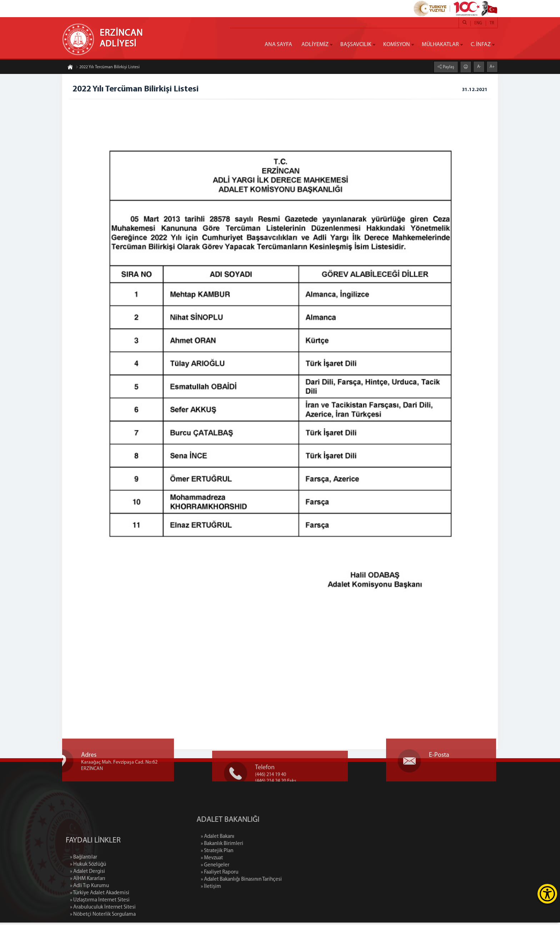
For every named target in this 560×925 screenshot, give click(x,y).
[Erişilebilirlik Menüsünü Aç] (547, 894)
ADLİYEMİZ (315, 45)
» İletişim (249, 889)
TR (492, 23)
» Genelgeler (254, 868)
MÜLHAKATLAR (440, 45)
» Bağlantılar (84, 896)
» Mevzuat (250, 861)
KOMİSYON (397, 45)
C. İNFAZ (481, 45)
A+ (492, 66)
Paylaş (448, 66)
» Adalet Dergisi (87, 911)
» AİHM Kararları (88, 918)
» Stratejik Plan (256, 853)
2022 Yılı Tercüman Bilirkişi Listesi (108, 68)
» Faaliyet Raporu (258, 875)
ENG (478, 23)
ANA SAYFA (278, 45)
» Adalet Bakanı (256, 839)
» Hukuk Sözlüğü (88, 903)
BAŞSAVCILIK (356, 45)
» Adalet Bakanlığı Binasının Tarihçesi (280, 882)
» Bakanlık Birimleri (261, 846)
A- (479, 66)
